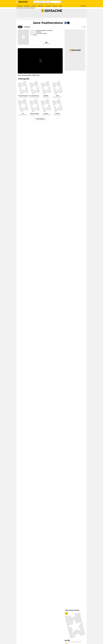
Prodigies (46, 101)
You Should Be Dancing (35, 101)
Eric (23, 119)
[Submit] (60, 2)
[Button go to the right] (84, 32)
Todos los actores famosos (31, 24)
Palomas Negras (34, 119)
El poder (46, 119)
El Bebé (57, 119)
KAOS (57, 101)
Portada (19, 24)
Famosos (23, 24)
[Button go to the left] (82, 32)
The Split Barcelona (23, 101)
